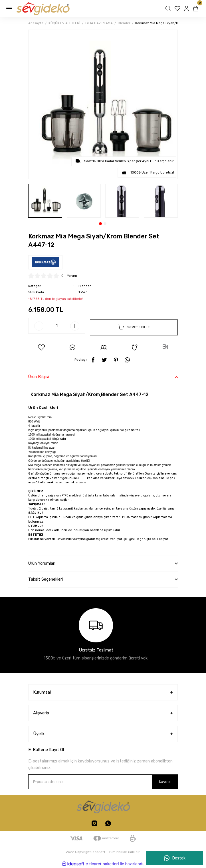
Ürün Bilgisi (39, 377)
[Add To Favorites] (41, 347)
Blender (85, 286)
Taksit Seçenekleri (46, 579)
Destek (175, 858)
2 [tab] (105, 224)
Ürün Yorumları (42, 563)
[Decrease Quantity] (39, 326)
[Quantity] (57, 326)
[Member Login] (187, 9)
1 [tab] (100, 224)
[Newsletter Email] (103, 782)
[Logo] (43, 9)
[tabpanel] (45, 201)
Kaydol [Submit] (165, 782)
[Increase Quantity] (75, 326)
